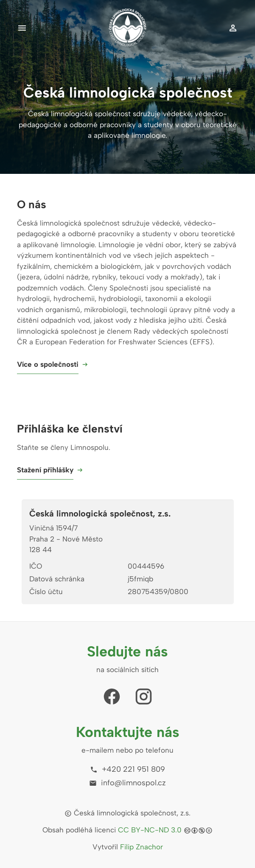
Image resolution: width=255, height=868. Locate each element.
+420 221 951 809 (127, 769)
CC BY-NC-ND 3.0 (150, 830)
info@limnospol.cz (127, 783)
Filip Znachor (142, 847)
